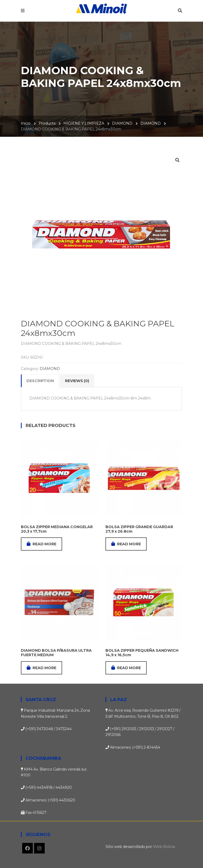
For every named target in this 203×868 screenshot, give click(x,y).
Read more (41, 544)
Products (47, 123)
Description (40, 381)
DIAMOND (122, 123)
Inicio (26, 123)
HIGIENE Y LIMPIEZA (84, 123)
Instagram (39, 848)
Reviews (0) (77, 381)
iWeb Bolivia (164, 847)
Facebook (27, 848)
